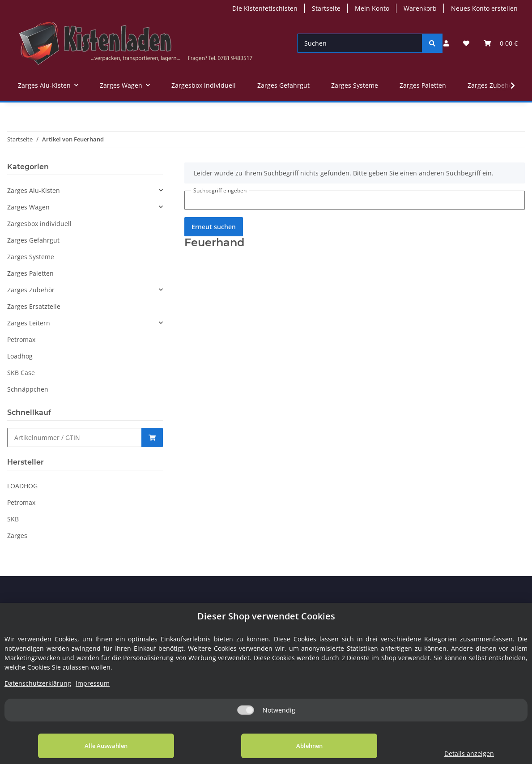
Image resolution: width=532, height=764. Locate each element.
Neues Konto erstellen (484, 8)
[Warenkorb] (501, 43)
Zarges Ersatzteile (34, 306)
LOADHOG (22, 486)
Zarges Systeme (31, 257)
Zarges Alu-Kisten (34, 190)
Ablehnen (286, 746)
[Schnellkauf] (74, 437)
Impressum (93, 683)
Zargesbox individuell (39, 224)
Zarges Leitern (29, 323)
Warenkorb (420, 8)
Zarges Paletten (30, 273)
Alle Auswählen (98, 746)
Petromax (21, 339)
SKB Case (21, 373)
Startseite (326, 8)
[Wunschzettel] (466, 43)
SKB (13, 519)
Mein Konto (372, 8)
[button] (446, 43)
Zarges (17, 536)
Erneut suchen (214, 227)
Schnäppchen (28, 389)
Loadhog (20, 356)
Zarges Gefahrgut (33, 240)
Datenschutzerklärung (38, 683)
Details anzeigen (453, 753)
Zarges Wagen (28, 207)
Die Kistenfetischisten (265, 8)
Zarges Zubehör (31, 290)
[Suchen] (360, 43)
